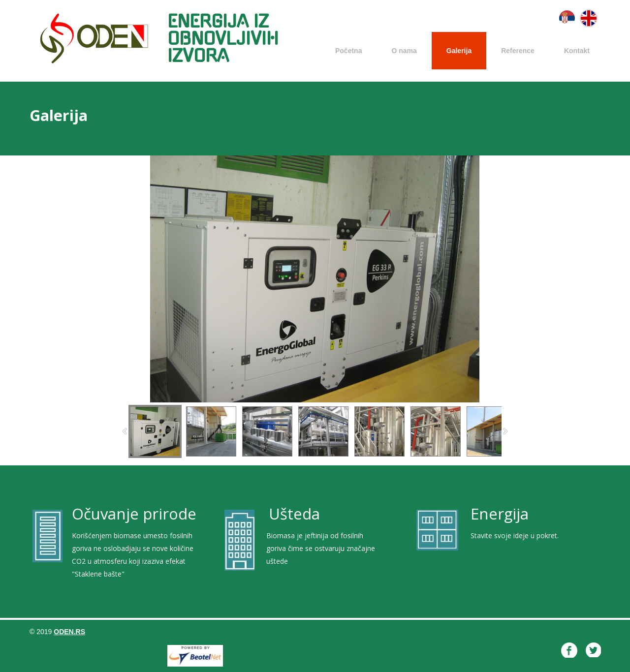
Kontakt (577, 51)
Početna (348, 51)
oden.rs (69, 632)
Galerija (459, 51)
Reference (518, 51)
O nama (404, 51)
